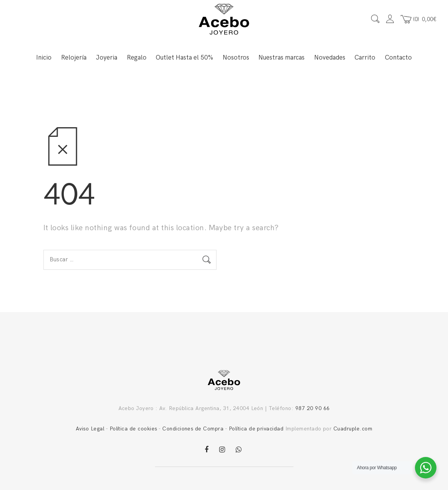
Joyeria (107, 58)
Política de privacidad (256, 429)
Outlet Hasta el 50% (184, 58)
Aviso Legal (90, 429)
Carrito (365, 58)
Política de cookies (133, 429)
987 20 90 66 (313, 408)
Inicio (44, 58)
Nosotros (236, 58)
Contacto (398, 58)
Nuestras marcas (281, 58)
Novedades (330, 58)
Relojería (74, 58)
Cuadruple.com (353, 429)
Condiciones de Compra (193, 429)
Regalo (137, 58)
